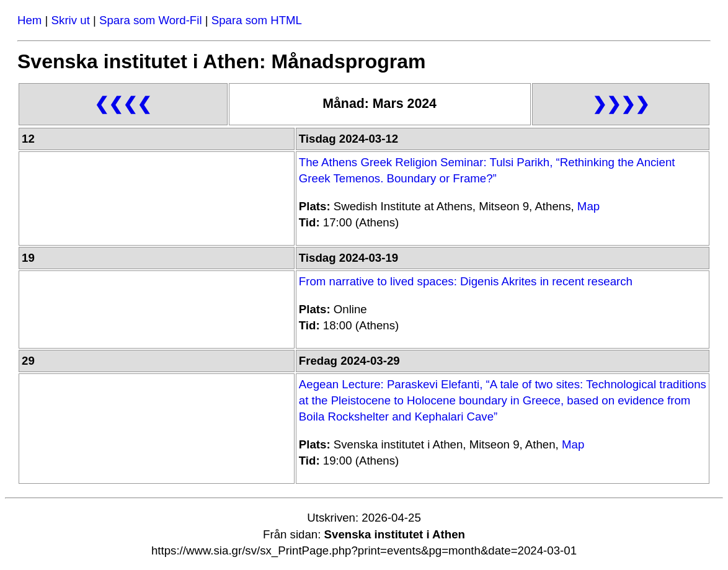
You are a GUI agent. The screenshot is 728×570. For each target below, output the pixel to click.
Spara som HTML (257, 20)
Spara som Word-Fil (151, 20)
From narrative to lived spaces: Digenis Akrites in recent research (466, 281)
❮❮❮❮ (123, 104)
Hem (29, 20)
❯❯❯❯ (621, 104)
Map (588, 206)
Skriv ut (71, 20)
